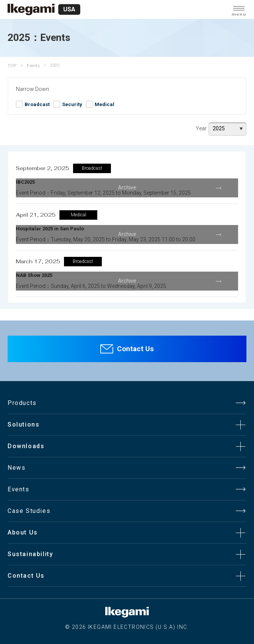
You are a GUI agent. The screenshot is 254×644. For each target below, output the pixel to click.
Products (22, 403)
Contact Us (135, 349)
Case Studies (29, 511)
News (16, 468)
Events (33, 66)
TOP (12, 66)
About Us (23, 532)
